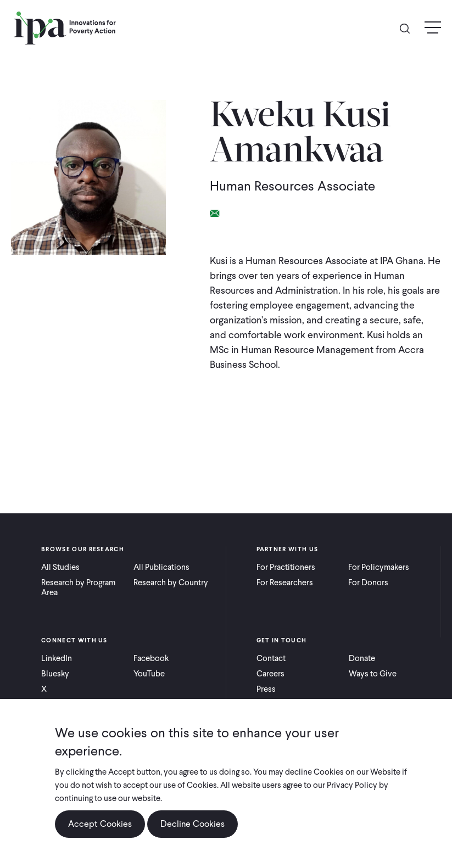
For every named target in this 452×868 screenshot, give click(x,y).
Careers (270, 674)
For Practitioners (286, 567)
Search (409, 28)
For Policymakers (379, 567)
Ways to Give (373, 674)
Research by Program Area (78, 587)
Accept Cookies (100, 824)
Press (266, 689)
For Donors (368, 583)
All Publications (161, 567)
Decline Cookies (192, 824)
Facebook (151, 658)
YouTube (149, 674)
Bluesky (55, 674)
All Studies (60, 567)
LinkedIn (57, 658)
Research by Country (171, 583)
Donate (362, 658)
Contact (271, 658)
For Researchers (285, 583)
